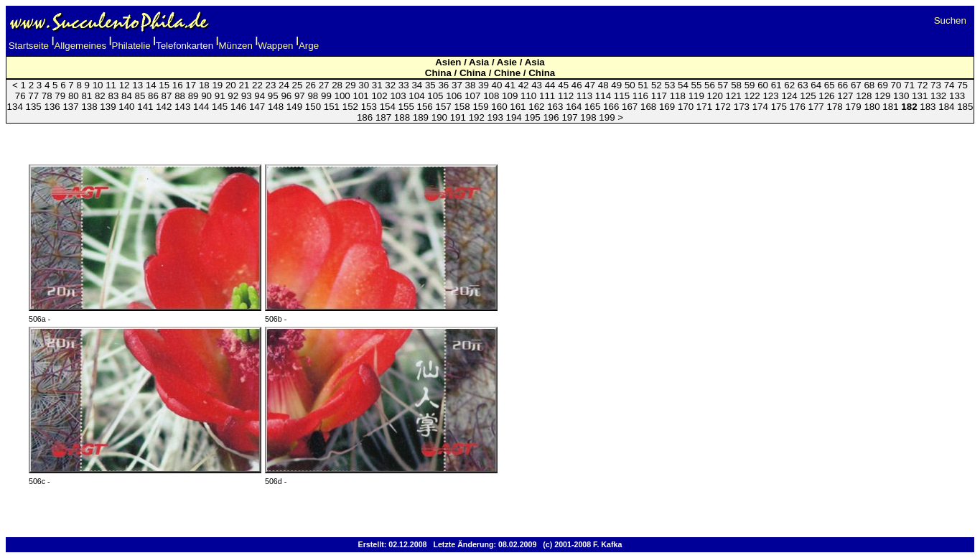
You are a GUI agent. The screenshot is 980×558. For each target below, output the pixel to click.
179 (853, 107)
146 (238, 107)
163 (555, 107)
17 (191, 85)
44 (550, 85)
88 (180, 96)
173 (742, 107)
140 (126, 107)
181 (890, 107)
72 (923, 85)
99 (326, 96)
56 (710, 85)
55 (697, 85)
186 (365, 117)
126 (826, 96)
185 (965, 107)
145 (220, 107)
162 (536, 107)
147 (257, 107)
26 (311, 85)
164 (574, 107)
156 (425, 107)
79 (60, 96)
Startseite (29, 46)
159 (480, 107)
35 (430, 85)
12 (125, 85)
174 (760, 107)
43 (537, 85)
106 (454, 96)
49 (616, 85)
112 (566, 96)
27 (324, 85)
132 (938, 96)
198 (588, 117)
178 (835, 107)
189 (421, 117)
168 (648, 107)
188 (402, 117)
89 (193, 96)
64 (816, 85)
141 (145, 107)
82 (100, 96)
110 (528, 96)
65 (830, 85)
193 (495, 117)
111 (547, 96)
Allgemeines (80, 46)
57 (723, 85)
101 (360, 96)
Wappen (275, 46)
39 (484, 85)
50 (630, 85)
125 (808, 96)
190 (439, 117)
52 (657, 85)
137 (70, 107)
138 (89, 107)
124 (789, 96)
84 (127, 96)
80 (74, 96)
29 (351, 85)
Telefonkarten (185, 46)
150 (313, 107)
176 (798, 107)
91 (220, 96)
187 (383, 117)
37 (457, 85)
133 (957, 96)
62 (789, 85)
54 (683, 85)
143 (182, 107)
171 (704, 107)
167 (630, 107)
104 (416, 96)
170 (686, 107)
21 (244, 85)
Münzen (236, 46)
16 (178, 85)
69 (883, 85)
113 (584, 96)
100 (342, 96)
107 (472, 96)
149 (294, 107)
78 (47, 96)
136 (52, 107)
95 (273, 96)
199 (607, 117)
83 (113, 96)
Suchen (950, 20)
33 (404, 85)
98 (313, 96)
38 (471, 85)
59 (750, 85)
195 (533, 117)
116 (640, 96)
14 (151, 85)
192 (477, 117)
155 (406, 107)
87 (167, 96)
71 (909, 85)
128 (864, 96)
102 (379, 96)
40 (497, 85)
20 (231, 85)
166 (611, 107)
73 (936, 85)
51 (643, 85)
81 (87, 96)
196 (551, 117)
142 (164, 107)
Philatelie (131, 46)
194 (514, 117)
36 (443, 85)
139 (108, 107)
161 (518, 107)
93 (247, 96)
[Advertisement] (490, 136)
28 (337, 85)
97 (300, 96)
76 (20, 96)
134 (15, 107)
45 (563, 85)
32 (390, 85)
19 (217, 85)
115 (622, 96)
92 (233, 96)
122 (752, 96)
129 (882, 96)
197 (569, 117)
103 (398, 96)
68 (869, 85)
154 (388, 107)
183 (928, 107)
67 (856, 85)
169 (667, 107)
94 (260, 96)
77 (33, 96)
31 (377, 85)
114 (603, 96)
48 (603, 85)
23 (271, 85)
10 (98, 85)
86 (153, 96)
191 (458, 117)
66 (843, 85)
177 (816, 107)
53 (669, 85)
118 (678, 96)
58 (736, 85)
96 (286, 96)
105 (435, 96)
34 (417, 85)
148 (276, 107)
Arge (309, 46)
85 (140, 96)
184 (946, 107)
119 (696, 96)
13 (137, 85)
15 (164, 85)
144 (201, 107)
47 (590, 85)
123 (770, 96)
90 (206, 96)
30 (364, 85)
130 (901, 96)
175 (779, 107)
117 (659, 96)
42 (524, 85)
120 (715, 96)
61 (776, 85)
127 (845, 96)
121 (734, 96)
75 (962, 85)
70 (896, 85)
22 (257, 85)
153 (369, 107)
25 (298, 85)
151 (332, 107)
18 (204, 85)
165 (592, 107)
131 (920, 96)
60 (763, 85)
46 (577, 85)
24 (284, 85)
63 (803, 85)
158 (462, 107)
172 (723, 107)
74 (949, 85)
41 (510, 85)
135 (34, 107)
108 (491, 96)
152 (350, 107)
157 (443, 107)
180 (872, 107)
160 (499, 107)
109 (510, 96)
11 (111, 85)
